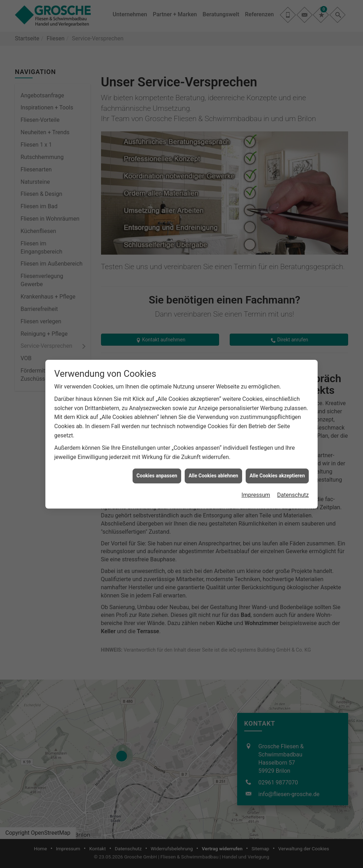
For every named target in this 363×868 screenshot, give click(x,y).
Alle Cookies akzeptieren (277, 475)
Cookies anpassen (157, 475)
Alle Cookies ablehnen (213, 475)
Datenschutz (293, 494)
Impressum (256, 494)
